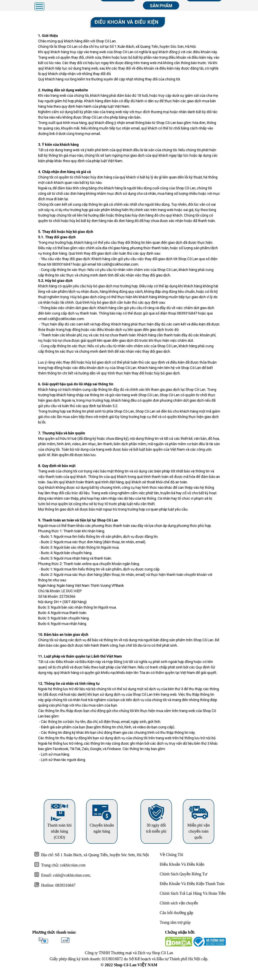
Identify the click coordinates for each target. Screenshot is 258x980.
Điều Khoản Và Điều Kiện (182, 864)
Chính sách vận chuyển (179, 903)
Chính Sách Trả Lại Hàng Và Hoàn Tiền (193, 893)
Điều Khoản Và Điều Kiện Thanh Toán (192, 884)
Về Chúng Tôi (171, 855)
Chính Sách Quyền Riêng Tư (183, 874)
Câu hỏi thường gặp (176, 913)
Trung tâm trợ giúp (175, 922)
